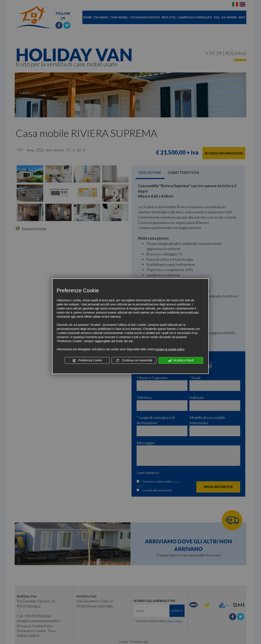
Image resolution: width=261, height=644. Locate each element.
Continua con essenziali (134, 360)
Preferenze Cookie (87, 360)
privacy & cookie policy (170, 349)
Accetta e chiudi (181, 360)
